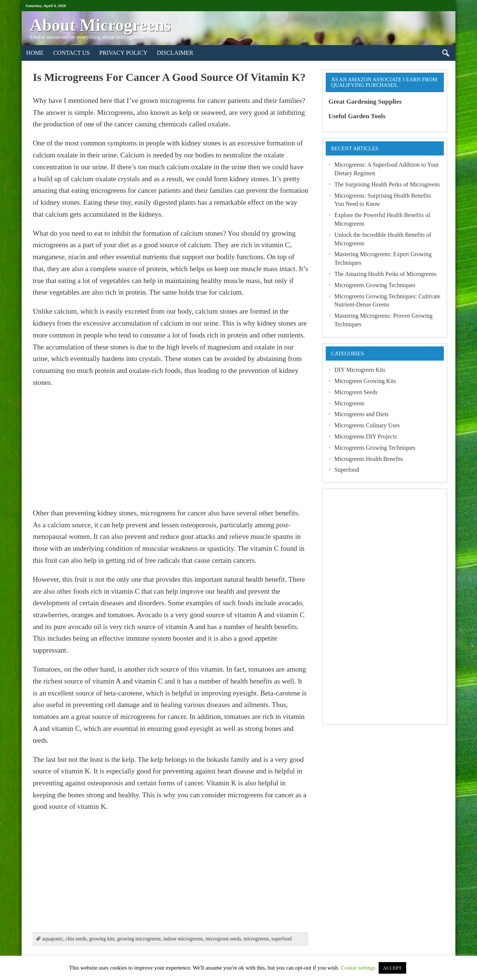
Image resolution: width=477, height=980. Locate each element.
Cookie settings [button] (358, 968)
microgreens (256, 939)
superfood (282, 939)
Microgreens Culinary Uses (367, 425)
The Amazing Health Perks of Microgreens (385, 274)
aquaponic (53, 939)
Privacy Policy (124, 53)
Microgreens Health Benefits (369, 459)
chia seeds (76, 939)
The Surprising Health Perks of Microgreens (387, 184)
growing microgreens (139, 939)
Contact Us (72, 53)
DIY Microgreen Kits (360, 370)
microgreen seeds (223, 939)
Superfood (347, 470)
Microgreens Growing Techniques (375, 285)
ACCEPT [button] (392, 968)
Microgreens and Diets (361, 414)
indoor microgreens (183, 939)
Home (35, 53)
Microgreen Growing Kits (365, 381)
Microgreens (349, 403)
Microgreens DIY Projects (366, 436)
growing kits (102, 939)
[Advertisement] (170, 448)
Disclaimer (175, 53)
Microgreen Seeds (356, 392)
